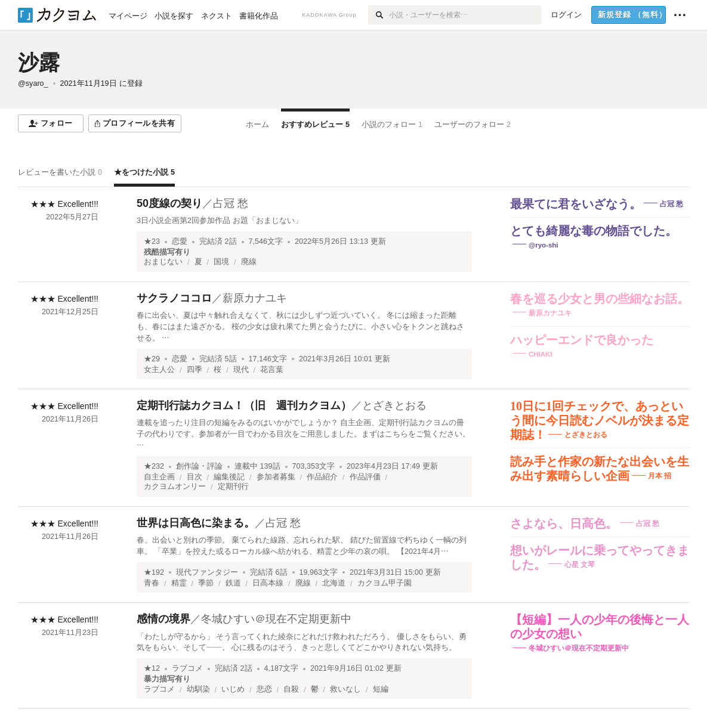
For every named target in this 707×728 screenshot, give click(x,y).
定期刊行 (233, 487)
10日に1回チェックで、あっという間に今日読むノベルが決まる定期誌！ (600, 420)
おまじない (163, 262)
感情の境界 (163, 619)
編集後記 (229, 477)
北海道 (334, 583)
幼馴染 (198, 689)
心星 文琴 (580, 565)
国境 (221, 262)
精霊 (179, 583)
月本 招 (660, 476)
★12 (152, 668)
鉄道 (233, 583)
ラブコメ (187, 668)
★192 (154, 572)
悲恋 (264, 689)
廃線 (249, 262)
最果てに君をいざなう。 (576, 204)
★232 (154, 466)
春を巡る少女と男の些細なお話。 (600, 299)
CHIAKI (541, 354)
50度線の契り (169, 203)
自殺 (291, 689)
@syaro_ (33, 83)
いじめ (233, 689)
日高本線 (268, 583)
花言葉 (272, 370)
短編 (381, 689)
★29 (152, 359)
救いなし (345, 689)
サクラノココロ (174, 298)
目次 (194, 477)
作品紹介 (322, 477)
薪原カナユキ (255, 298)
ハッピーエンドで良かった (582, 340)
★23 (152, 241)
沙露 (39, 62)
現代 (241, 370)
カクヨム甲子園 (385, 583)
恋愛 (180, 241)
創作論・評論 (199, 466)
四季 (194, 370)
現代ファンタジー (207, 572)
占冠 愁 (231, 203)
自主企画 (159, 477)
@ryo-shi (544, 245)
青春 (152, 583)
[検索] (379, 15)
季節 (206, 583)
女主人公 (159, 370)
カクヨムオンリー (175, 487)
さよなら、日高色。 (564, 523)
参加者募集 (276, 477)
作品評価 (365, 477)
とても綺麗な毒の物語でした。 (594, 231)
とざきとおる (394, 405)
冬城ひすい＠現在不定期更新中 (276, 619)
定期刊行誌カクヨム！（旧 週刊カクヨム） (244, 405)
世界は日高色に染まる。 (196, 523)
